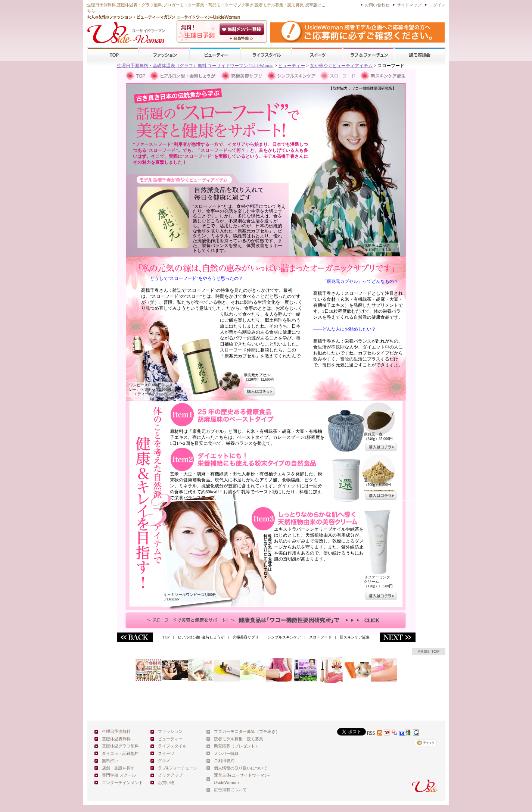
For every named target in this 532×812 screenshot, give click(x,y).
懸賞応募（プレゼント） (237, 746)
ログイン (437, 5)
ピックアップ (170, 775)
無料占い (110, 761)
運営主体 (222, 775)
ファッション (164, 54)
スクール (420, 54)
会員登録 (242, 29)
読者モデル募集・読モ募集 (239, 739)
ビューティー (215, 54)
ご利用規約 (224, 761)
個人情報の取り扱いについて (241, 768)
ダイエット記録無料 (120, 753)
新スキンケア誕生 (355, 637)
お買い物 (166, 783)
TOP (113, 54)
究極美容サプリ (246, 637)
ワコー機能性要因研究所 (372, 88)
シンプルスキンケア (284, 637)
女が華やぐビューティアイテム (341, 66)
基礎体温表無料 (116, 739)
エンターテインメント (122, 783)
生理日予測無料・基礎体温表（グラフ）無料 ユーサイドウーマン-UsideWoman (195, 66)
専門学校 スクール (119, 775)
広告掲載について (230, 790)
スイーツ (317, 54)
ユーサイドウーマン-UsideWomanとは (242, 38)
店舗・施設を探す (118, 768)
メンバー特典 (226, 753)
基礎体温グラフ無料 (120, 746)
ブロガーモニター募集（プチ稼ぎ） (247, 731)
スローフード (320, 637)
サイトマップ (409, 5)
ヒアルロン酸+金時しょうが (201, 637)
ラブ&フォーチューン (368, 54)
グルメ (164, 761)
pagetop (429, 651)
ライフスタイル (266, 54)
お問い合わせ (377, 5)
